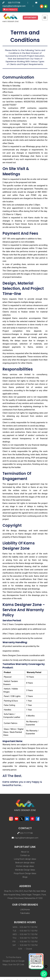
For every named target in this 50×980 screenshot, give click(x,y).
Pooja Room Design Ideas (25, 873)
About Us (25, 852)
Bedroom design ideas (25, 863)
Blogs (25, 877)
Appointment (30, 18)
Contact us (25, 855)
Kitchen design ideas (25, 866)
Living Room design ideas (25, 859)
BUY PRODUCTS (10, 10)
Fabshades (25, 913)
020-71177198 (14, 3)
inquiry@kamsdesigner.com (14, 6)
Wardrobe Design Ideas (25, 870)
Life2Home (25, 910)
